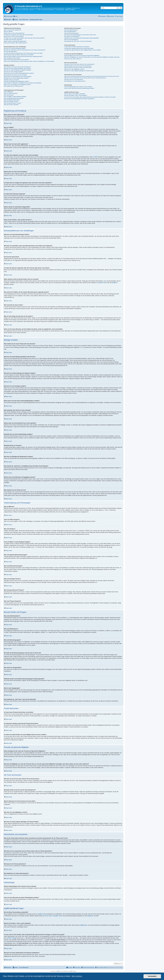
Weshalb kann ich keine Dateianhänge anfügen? (16, 78)
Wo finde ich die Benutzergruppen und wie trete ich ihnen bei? (80, 35)
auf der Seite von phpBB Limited (53, 916)
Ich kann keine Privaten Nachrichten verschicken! (77, 47)
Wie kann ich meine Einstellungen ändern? (15, 48)
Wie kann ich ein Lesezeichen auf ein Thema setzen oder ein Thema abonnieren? (85, 78)
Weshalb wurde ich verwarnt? (12, 80)
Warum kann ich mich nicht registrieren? (14, 33)
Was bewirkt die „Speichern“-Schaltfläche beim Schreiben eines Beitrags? (23, 83)
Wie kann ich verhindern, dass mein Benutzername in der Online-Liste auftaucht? (25, 50)
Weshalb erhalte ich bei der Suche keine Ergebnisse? (78, 66)
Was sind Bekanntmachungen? (12, 100)
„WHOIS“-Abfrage (12, 938)
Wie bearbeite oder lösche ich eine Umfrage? (15, 75)
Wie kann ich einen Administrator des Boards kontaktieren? (79, 99)
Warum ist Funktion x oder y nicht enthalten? (76, 95)
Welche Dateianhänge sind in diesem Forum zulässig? (78, 87)
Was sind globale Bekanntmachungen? (14, 98)
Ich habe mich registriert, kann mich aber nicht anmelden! (19, 35)
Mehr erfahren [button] (77, 976)
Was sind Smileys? (9, 95)
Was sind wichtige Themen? (11, 101)
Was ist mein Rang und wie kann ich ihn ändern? (16, 60)
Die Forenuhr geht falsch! (10, 52)
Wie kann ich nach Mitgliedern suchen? (74, 69)
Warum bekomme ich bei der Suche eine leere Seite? (78, 67)
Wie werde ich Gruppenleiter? (72, 36)
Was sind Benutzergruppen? (72, 33)
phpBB (58, 971)
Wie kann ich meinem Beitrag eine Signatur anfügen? (18, 70)
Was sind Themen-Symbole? (11, 105)
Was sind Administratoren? (71, 30)
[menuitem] (15, 16)
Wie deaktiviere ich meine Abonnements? (75, 81)
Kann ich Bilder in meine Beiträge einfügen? (15, 97)
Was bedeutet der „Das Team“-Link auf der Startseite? (78, 41)
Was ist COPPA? (8, 31)
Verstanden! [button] (152, 976)
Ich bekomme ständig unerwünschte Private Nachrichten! (79, 48)
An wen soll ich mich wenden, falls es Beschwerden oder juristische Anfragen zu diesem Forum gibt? (90, 97)
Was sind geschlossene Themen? (13, 103)
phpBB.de (115, 283)
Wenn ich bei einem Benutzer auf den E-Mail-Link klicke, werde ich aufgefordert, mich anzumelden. (29, 61)
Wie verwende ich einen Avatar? (12, 58)
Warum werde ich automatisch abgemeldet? (15, 41)
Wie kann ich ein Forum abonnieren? (74, 80)
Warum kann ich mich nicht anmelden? (14, 36)
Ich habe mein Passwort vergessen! (13, 40)
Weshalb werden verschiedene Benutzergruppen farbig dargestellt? (81, 38)
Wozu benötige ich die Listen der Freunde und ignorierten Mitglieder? (82, 55)
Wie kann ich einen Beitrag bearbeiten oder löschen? (17, 68)
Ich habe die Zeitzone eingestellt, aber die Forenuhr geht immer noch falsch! (23, 53)
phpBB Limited (102, 283)
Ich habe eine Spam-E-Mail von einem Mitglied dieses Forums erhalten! (83, 50)
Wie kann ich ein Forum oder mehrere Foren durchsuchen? (79, 64)
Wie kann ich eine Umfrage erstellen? (14, 72)
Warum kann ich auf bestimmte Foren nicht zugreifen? (18, 76)
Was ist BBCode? (8, 92)
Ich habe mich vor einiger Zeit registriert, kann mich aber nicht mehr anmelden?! (24, 38)
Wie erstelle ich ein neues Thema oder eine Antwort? (17, 67)
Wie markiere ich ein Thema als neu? (13, 86)
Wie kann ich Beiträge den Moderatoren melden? (16, 81)
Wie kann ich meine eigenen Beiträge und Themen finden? (79, 71)
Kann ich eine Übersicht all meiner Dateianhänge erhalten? (79, 88)
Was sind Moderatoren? (70, 31)
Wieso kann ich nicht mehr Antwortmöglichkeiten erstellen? (19, 73)
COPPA (96, 157)
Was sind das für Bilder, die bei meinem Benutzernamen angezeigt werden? (23, 56)
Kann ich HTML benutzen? (11, 93)
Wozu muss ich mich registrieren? (13, 30)
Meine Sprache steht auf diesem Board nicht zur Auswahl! (19, 55)
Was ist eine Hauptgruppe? (71, 40)
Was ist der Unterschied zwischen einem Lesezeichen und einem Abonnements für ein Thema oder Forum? (92, 76)
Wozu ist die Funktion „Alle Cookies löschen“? (16, 43)
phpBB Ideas (84, 925)
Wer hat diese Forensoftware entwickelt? (75, 94)
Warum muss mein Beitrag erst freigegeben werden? (17, 85)
